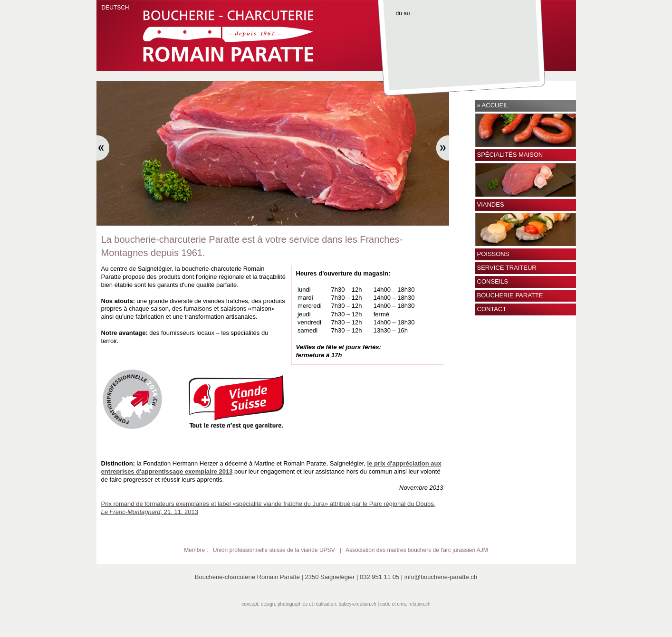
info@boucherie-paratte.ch (441, 577)
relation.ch (420, 604)
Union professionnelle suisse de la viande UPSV (274, 550)
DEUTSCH (115, 8)
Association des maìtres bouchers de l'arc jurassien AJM (417, 550)
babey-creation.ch (357, 604)
